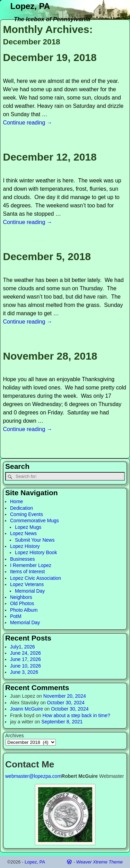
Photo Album (24, 610)
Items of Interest (27, 571)
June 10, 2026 (25, 666)
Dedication (21, 508)
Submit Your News (35, 540)
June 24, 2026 (25, 653)
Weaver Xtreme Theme (99, 862)
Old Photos (22, 603)
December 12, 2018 (50, 157)
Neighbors (21, 597)
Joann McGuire (27, 709)
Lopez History (25, 546)
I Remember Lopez (31, 565)
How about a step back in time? (76, 715)
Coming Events (27, 514)
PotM (16, 616)
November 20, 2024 (65, 696)
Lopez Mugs (28, 527)
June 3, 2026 (24, 672)
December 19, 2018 (50, 57)
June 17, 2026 (25, 659)
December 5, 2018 (47, 256)
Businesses (23, 559)
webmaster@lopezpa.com (33, 776)
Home (16, 501)
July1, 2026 (23, 647)
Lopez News (23, 533)
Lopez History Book (36, 552)
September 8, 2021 (62, 722)
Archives (15, 736)
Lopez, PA (30, 6)
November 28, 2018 (50, 356)
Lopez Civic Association (36, 578)
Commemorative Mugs (34, 521)
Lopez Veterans (27, 584)
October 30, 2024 (66, 703)
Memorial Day (30, 591)
